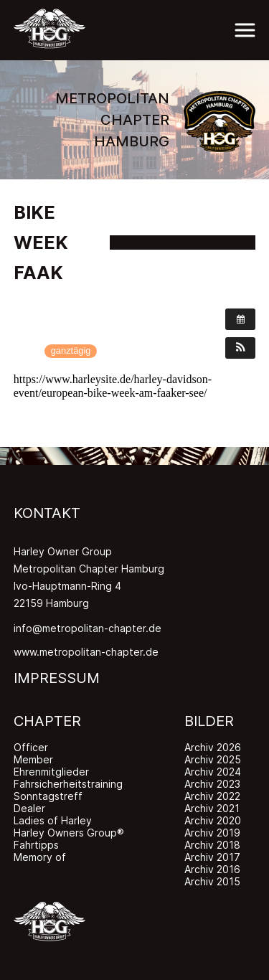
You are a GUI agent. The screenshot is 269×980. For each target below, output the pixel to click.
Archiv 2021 (212, 808)
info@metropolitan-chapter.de (88, 628)
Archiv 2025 (213, 759)
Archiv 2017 (212, 857)
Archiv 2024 (213, 772)
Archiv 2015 (212, 881)
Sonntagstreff (48, 796)
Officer (31, 747)
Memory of (40, 857)
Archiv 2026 (213, 747)
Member (33, 759)
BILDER (209, 721)
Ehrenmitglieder (51, 772)
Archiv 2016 (212, 869)
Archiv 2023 (212, 784)
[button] (240, 348)
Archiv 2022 (212, 796)
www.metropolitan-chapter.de (86, 652)
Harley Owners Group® (69, 833)
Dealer (29, 808)
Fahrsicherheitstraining (68, 784)
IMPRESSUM (57, 678)
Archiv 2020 (213, 820)
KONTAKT (47, 513)
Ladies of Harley (53, 820)
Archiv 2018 (212, 845)
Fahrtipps (36, 845)
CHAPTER (47, 721)
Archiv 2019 (212, 833)
